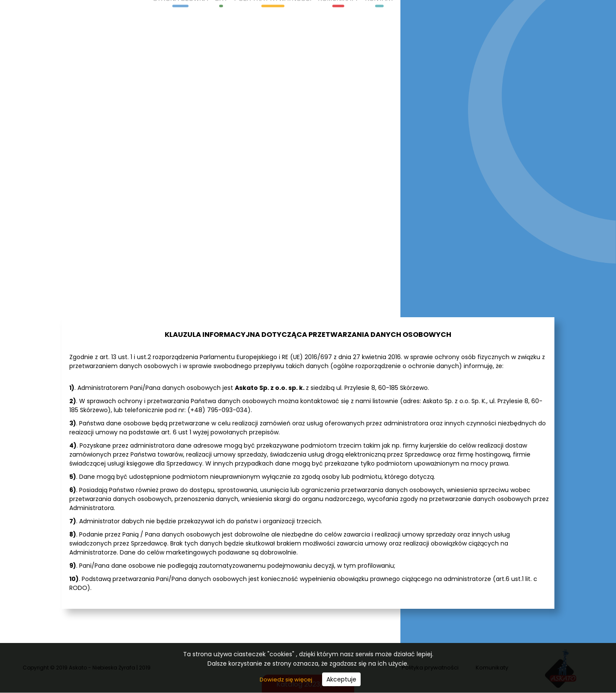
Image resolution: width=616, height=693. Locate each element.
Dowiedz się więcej (287, 680)
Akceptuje (341, 679)
